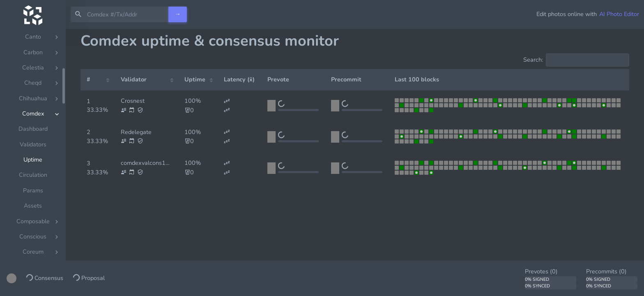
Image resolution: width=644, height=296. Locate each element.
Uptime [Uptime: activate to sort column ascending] (195, 79)
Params (33, 191)
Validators (33, 145)
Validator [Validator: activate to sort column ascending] (134, 79)
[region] (33, 162)
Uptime (33, 160)
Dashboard (33, 129)
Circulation (33, 175)
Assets (33, 206)
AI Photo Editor (619, 14)
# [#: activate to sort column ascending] (89, 79)
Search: (576, 60)
